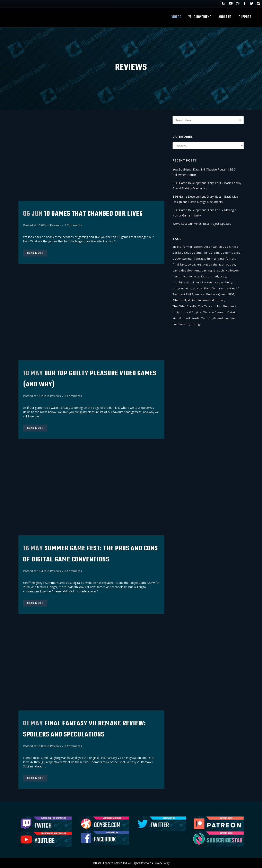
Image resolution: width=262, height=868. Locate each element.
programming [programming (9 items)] (182, 288)
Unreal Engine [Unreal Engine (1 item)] (192, 312)
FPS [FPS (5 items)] (199, 265)
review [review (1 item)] (200, 294)
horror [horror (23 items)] (177, 276)
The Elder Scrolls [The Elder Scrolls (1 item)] (185, 306)
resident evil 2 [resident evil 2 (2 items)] (229, 288)
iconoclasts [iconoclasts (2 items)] (191, 276)
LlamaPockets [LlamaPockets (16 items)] (203, 282)
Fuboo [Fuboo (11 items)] (231, 265)
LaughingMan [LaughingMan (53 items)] (182, 282)
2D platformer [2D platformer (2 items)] (182, 247)
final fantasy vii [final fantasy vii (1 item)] (184, 265)
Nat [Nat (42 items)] (217, 282)
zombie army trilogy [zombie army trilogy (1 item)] (187, 324)
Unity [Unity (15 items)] (176, 312)
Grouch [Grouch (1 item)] (219, 270)
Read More (35, 253)
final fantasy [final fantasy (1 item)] (227, 259)
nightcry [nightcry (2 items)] (227, 282)
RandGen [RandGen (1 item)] (211, 288)
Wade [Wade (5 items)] (196, 318)
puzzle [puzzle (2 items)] (198, 288)
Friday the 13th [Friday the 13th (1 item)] (214, 265)
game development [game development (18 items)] (186, 270)
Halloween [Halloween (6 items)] (233, 270)
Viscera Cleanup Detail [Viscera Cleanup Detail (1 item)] (220, 312)
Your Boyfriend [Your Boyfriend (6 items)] (212, 318)
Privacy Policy (162, 863)
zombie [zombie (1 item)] (230, 318)
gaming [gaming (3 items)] (207, 270)
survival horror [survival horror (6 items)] (213, 300)
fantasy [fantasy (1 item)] (200, 259)
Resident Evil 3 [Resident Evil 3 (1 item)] (183, 294)
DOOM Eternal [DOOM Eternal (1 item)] (183, 259)
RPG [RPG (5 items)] (231, 294)
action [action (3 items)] (198, 247)
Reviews (55, 225)
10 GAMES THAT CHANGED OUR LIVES (93, 214)
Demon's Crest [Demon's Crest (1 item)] (231, 253)
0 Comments (73, 225)
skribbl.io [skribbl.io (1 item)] (194, 300)
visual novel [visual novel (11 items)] (181, 318)
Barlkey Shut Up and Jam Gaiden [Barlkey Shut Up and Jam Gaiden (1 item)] (196, 253)
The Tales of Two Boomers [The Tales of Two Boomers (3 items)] (217, 306)
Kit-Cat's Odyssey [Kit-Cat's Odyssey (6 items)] (214, 276)
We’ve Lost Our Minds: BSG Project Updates (202, 224)
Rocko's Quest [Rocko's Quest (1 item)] (217, 294)
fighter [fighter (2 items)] (212, 259)
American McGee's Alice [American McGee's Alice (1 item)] (221, 247)
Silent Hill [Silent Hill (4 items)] (179, 300)
